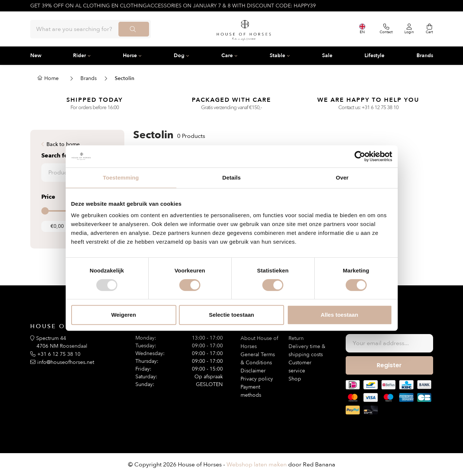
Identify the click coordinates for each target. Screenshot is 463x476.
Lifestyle (374, 55)
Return (296, 338)
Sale (327, 55)
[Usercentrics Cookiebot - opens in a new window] (360, 156)
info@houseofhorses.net (66, 362)
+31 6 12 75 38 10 (380, 107)
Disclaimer (253, 371)
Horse (130, 55)
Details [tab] (232, 178)
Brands (425, 55)
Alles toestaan (339, 315)
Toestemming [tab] (121, 178)
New (36, 55)
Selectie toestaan (231, 315)
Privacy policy (257, 379)
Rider (80, 55)
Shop (295, 379)
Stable (277, 55)
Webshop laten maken (257, 465)
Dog (179, 55)
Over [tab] (342, 178)
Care (227, 55)
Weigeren (123, 315)
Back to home (63, 144)
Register (389, 365)
